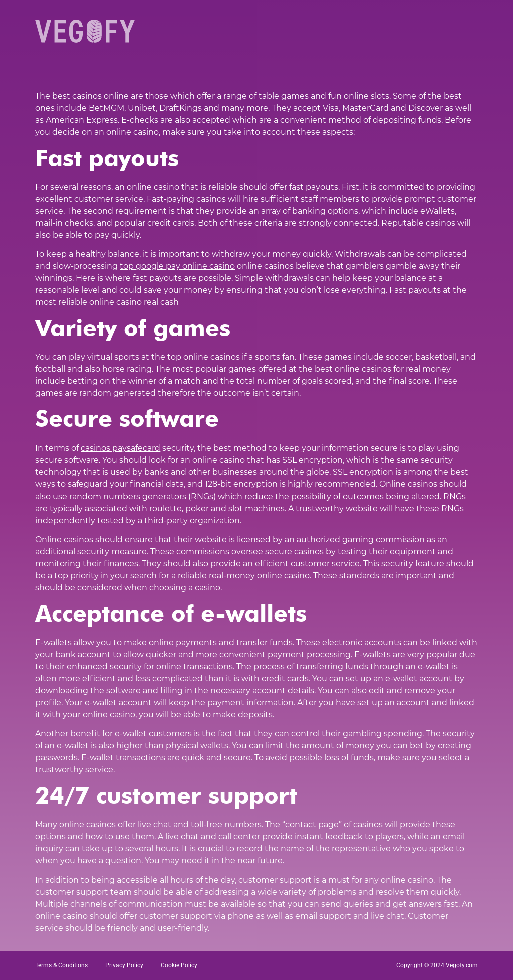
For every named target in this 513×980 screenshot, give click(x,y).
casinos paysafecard (120, 448)
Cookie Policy (179, 965)
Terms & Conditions (61, 965)
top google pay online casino (177, 266)
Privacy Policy (124, 965)
